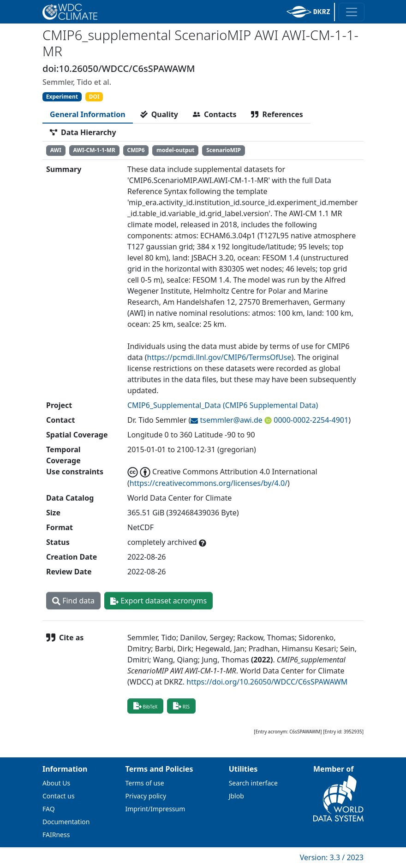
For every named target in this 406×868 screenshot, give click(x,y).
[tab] (88, 114)
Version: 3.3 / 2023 (332, 857)
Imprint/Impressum (155, 809)
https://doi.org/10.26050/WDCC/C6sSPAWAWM (267, 682)
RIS (181, 706)
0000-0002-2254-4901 (310, 420)
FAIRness (56, 835)
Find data (73, 601)
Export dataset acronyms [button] (158, 601)
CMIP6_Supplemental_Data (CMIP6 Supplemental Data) (223, 405)
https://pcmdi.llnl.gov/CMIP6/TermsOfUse (219, 357)
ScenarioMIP (224, 150)
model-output (175, 150)
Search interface (253, 783)
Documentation (66, 822)
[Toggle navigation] (352, 12)
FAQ (49, 809)
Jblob (236, 796)
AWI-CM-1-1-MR (94, 150)
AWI (56, 150)
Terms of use (145, 783)
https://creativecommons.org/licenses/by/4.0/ (209, 483)
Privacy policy (146, 796)
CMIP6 (136, 150)
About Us (56, 783)
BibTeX (145, 706)
